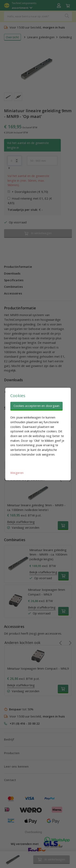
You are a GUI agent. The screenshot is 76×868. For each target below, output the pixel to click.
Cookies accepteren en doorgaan (36, 406)
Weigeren (17, 473)
